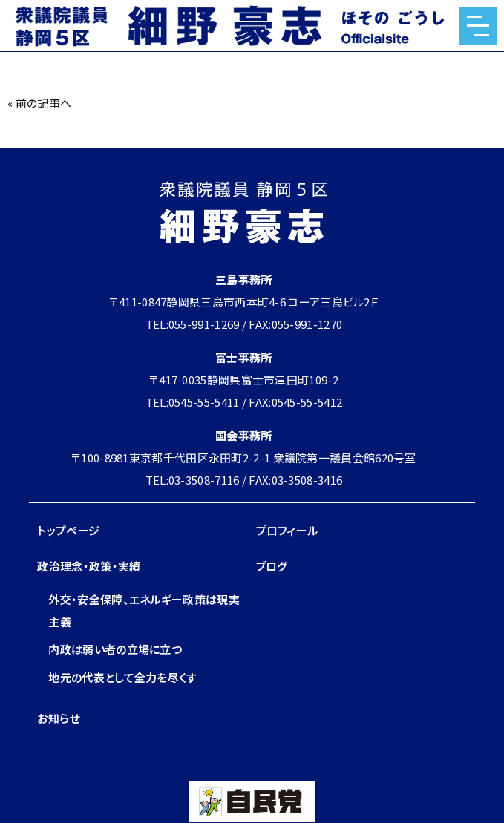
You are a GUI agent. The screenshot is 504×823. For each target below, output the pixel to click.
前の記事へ (44, 103)
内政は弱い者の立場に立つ (115, 649)
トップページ (68, 530)
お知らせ (58, 718)
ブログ (272, 566)
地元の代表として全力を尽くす (122, 677)
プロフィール (287, 530)
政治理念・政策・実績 (89, 566)
